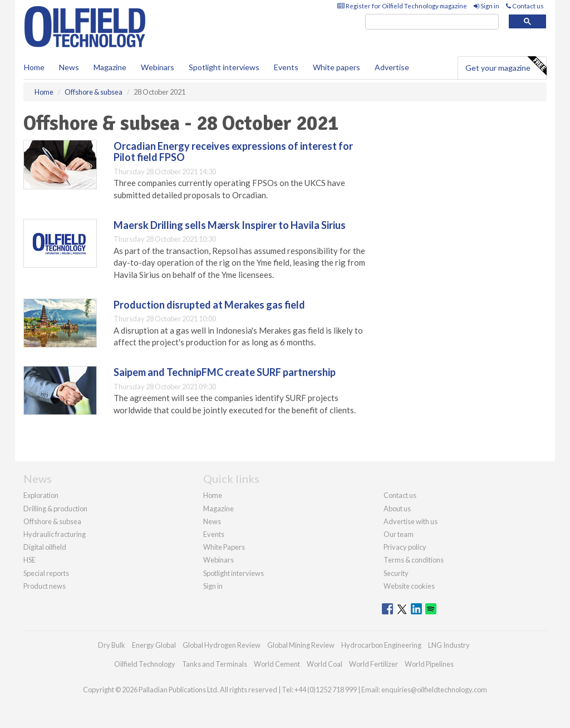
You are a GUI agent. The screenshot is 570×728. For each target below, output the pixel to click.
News (212, 521)
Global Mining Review (301, 645)
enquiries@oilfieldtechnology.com (434, 690)
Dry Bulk (112, 645)
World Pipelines (429, 664)
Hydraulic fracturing (55, 534)
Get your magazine (506, 66)
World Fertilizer (374, 664)
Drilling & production (55, 509)
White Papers (224, 547)
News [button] (69, 67)
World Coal (325, 664)
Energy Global (154, 645)
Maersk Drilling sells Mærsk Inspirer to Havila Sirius (230, 225)
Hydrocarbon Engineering (381, 645)
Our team (399, 534)
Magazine (110, 67)
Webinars (158, 67)
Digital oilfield (45, 547)
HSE (30, 560)
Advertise (392, 67)
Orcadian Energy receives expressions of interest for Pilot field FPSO (233, 152)
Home (34, 67)
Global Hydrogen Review (222, 645)
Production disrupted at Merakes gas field (209, 305)
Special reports (46, 573)
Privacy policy (405, 547)
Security (396, 573)
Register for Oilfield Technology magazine (402, 6)
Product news (45, 586)
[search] (432, 22)
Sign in (487, 6)
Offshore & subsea (52, 521)
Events (286, 67)
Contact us (525, 6)
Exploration (41, 495)
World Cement (277, 664)
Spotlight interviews (224, 67)
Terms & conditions (414, 560)
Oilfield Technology (145, 664)
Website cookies (409, 586)
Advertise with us (411, 521)
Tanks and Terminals (215, 664)
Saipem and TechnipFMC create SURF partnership (225, 372)
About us (397, 509)
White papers (336, 67)
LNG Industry (449, 645)
